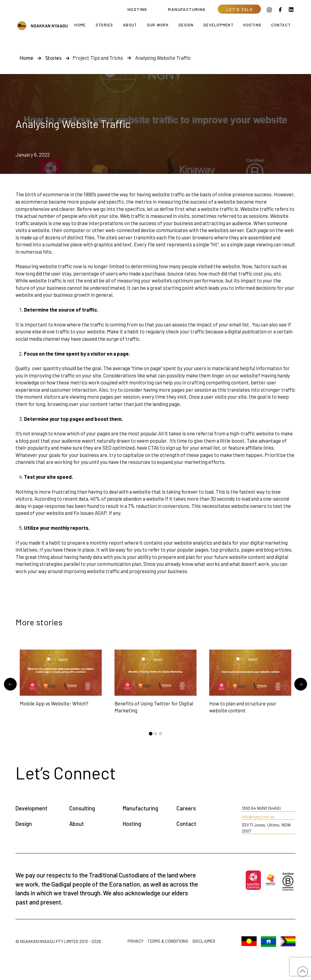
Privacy (135, 941)
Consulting (82, 808)
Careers (186, 808)
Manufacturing (140, 808)
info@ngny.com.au (258, 817)
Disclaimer (204, 941)
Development (31, 808)
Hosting (132, 824)
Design (24, 824)
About (77, 824)
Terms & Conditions (168, 941)
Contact (186, 824)
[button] (239, 9)
